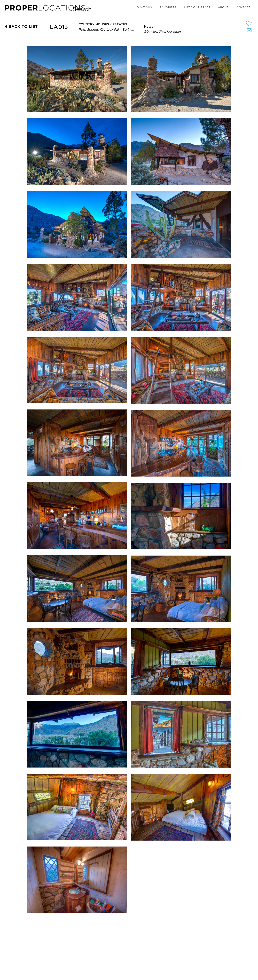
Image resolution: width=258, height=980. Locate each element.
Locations (143, 7)
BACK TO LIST (23, 26)
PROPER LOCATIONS (46, 9)
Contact (243, 7)
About (223, 7)
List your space (197, 7)
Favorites (168, 7)
